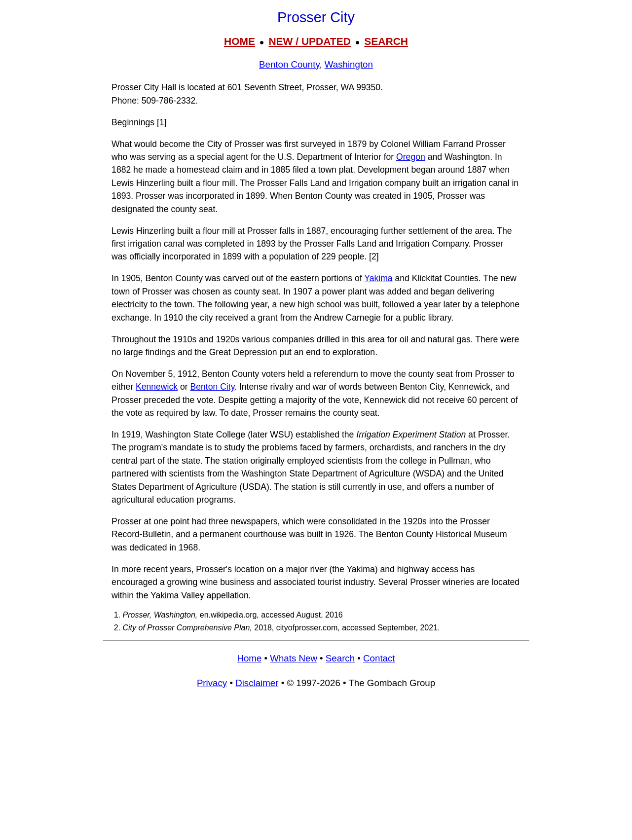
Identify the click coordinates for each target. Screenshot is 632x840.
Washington (349, 64)
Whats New (294, 658)
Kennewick (157, 387)
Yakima (378, 278)
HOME (240, 41)
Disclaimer (257, 683)
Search (340, 658)
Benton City (213, 387)
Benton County (289, 64)
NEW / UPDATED (309, 41)
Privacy (212, 683)
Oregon (411, 157)
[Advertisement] (316, 769)
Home (249, 658)
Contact (379, 658)
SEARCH (386, 41)
